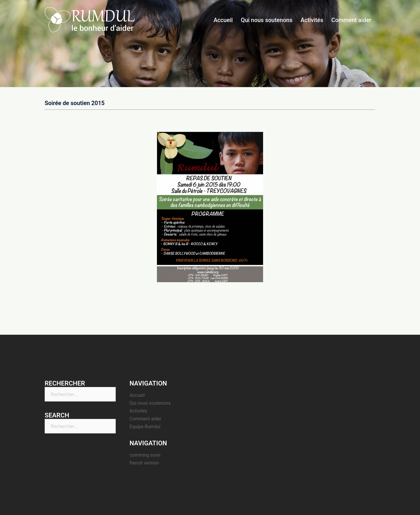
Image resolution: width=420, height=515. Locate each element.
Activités (312, 20)
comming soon (145, 455)
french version (144, 463)
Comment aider (351, 20)
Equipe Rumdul (145, 427)
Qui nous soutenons (267, 20)
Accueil (223, 20)
